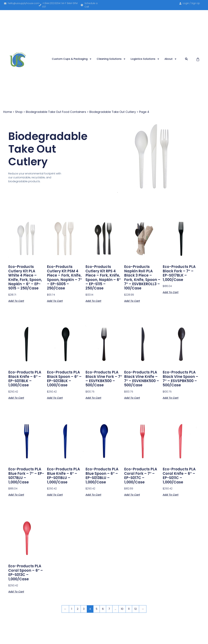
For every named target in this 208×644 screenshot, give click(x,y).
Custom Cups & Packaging (72, 59)
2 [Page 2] (78, 609)
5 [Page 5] (97, 609)
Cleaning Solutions (111, 59)
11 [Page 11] (129, 609)
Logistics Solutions (145, 59)
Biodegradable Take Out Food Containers (56, 112)
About (171, 59)
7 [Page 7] (109, 609)
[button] (186, 59)
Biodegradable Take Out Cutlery (113, 112)
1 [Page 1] (72, 609)
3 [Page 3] (84, 609)
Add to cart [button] (16, 301)
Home (8, 112)
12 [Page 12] (136, 609)
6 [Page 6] (103, 609)
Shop (19, 112)
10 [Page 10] (122, 609)
